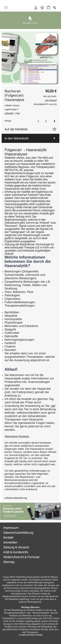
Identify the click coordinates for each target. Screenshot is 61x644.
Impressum (11, 528)
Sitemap (9, 562)
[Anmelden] (36, 8)
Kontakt (8, 538)
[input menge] (46, 121)
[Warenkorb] (49, 8)
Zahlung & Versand (16, 547)
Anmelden (10, 542)
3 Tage (12, 113)
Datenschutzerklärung (18, 533)
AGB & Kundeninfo (16, 552)
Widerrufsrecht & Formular (21, 557)
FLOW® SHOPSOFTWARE (31, 635)
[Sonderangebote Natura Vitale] (31, 504)
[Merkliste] (42, 8)
